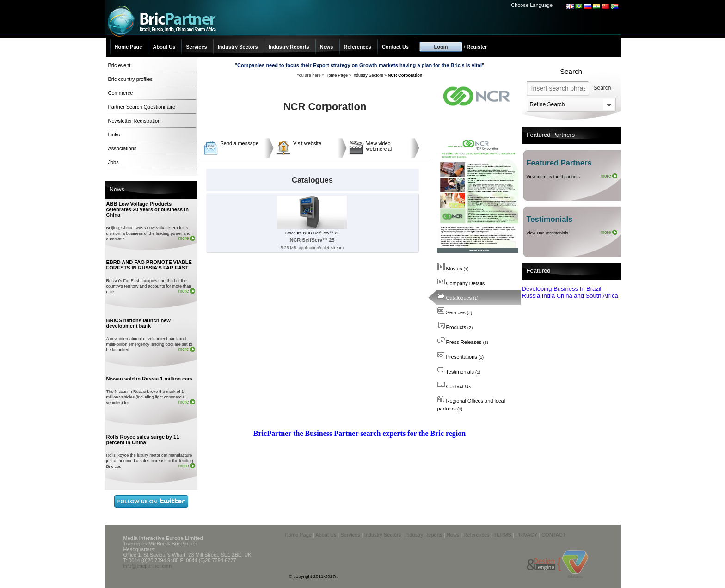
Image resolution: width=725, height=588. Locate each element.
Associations (123, 148)
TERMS (502, 535)
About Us (164, 47)
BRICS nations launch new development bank (138, 323)
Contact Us (395, 47)
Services (196, 47)
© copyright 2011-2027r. (313, 576)
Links (114, 135)
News (327, 47)
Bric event (120, 65)
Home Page (129, 47)
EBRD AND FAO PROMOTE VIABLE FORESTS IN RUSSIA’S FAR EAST (149, 265)
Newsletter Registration (135, 121)
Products (455, 327)
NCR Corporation (405, 75)
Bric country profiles (131, 79)
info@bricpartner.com (148, 566)
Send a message (240, 143)
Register (477, 47)
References (358, 47)
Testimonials (459, 372)
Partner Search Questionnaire (142, 107)
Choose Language (532, 5)
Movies (453, 269)
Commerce (121, 93)
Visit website (307, 143)
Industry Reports (289, 47)
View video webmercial (379, 146)
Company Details (461, 283)
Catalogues (458, 298)
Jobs (114, 162)
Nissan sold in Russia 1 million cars (150, 379)
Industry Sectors (238, 47)
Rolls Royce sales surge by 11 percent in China (143, 440)
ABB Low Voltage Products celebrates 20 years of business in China (148, 209)
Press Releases (463, 342)
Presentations (461, 357)
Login (441, 47)
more (184, 238)
